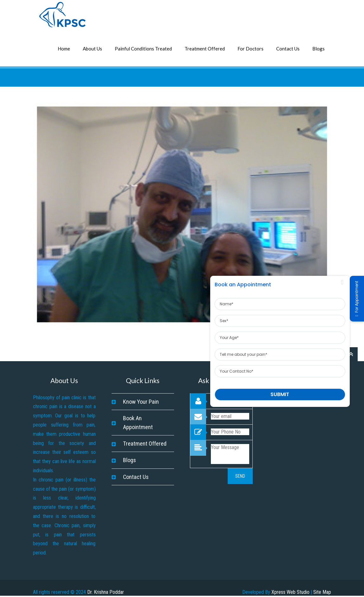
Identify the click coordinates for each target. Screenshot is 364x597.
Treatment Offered (205, 49)
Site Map (322, 592)
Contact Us (288, 49)
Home (64, 49)
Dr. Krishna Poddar (106, 592)
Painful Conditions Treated (143, 49)
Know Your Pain (141, 402)
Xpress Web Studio (290, 592)
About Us (92, 49)
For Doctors (250, 49)
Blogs (318, 49)
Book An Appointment (138, 422)
